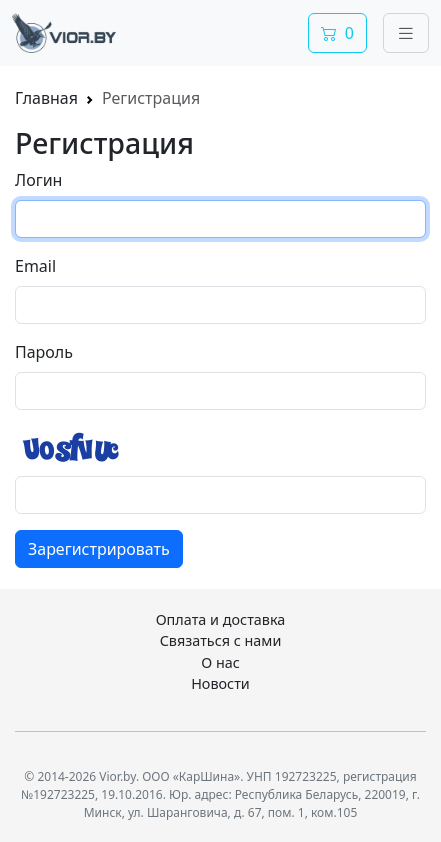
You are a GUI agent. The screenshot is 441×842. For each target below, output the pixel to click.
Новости (220, 683)
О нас (220, 662)
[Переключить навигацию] (406, 33)
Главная (46, 98)
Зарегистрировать (99, 549)
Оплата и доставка (221, 619)
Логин (38, 180)
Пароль (44, 352)
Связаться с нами (221, 640)
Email (35, 266)
